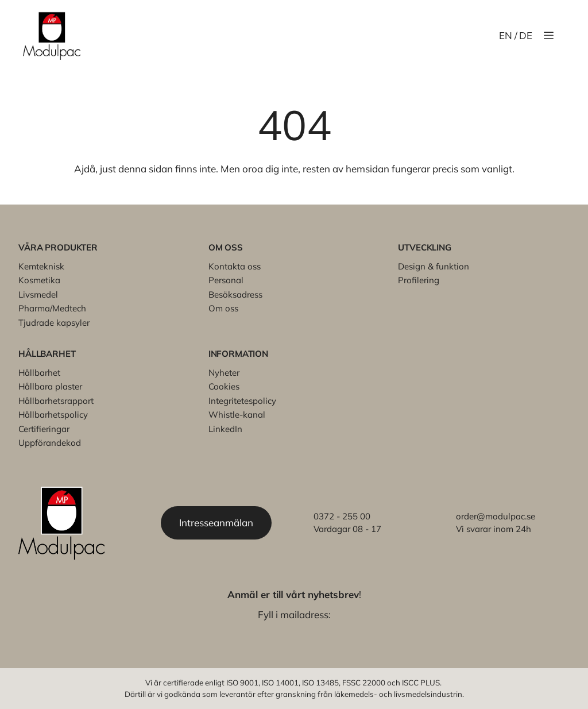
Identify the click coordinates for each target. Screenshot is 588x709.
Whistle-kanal (237, 415)
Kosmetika (39, 280)
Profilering (419, 280)
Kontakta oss (235, 266)
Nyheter (224, 373)
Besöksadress (235, 294)
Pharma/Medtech (52, 308)
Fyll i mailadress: (294, 614)
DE (526, 35)
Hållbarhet (39, 373)
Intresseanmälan (216, 523)
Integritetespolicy (242, 401)
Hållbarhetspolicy (53, 415)
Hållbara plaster (50, 386)
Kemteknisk (41, 266)
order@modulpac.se (496, 516)
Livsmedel (38, 294)
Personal (226, 280)
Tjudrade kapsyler (54, 323)
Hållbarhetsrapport (56, 401)
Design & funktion (434, 266)
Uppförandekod (50, 443)
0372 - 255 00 (342, 516)
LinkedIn (225, 429)
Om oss (223, 308)
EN (506, 35)
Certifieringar (44, 429)
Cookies (224, 386)
